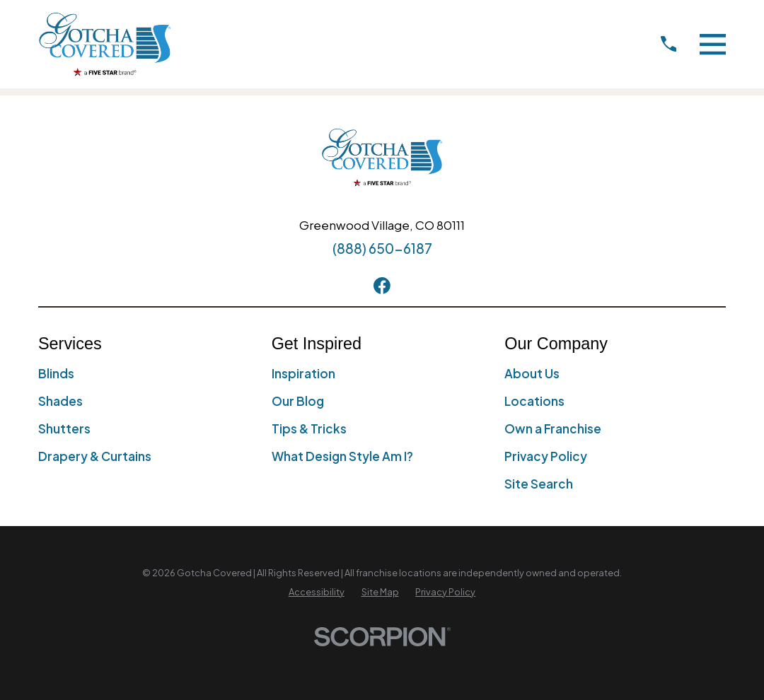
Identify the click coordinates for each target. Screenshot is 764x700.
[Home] (105, 44)
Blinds (56, 373)
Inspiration (303, 373)
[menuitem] (317, 593)
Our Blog (298, 401)
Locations (534, 401)
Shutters (64, 428)
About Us (532, 373)
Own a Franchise (553, 428)
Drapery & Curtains (95, 456)
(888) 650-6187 (382, 248)
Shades (60, 401)
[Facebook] (382, 286)
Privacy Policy (546, 456)
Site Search (539, 484)
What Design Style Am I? (342, 456)
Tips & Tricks (309, 428)
